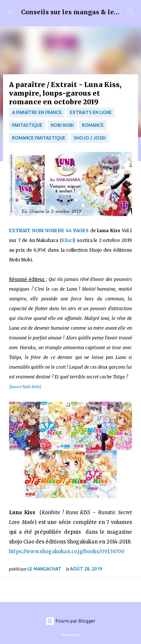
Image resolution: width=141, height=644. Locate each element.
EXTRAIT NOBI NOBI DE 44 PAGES (49, 230)
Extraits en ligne (91, 112)
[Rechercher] (130, 12)
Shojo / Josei (90, 138)
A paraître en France (37, 112)
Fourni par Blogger (70, 621)
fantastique (27, 125)
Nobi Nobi (62, 125)
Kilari (67, 240)
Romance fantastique (39, 138)
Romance (93, 125)
